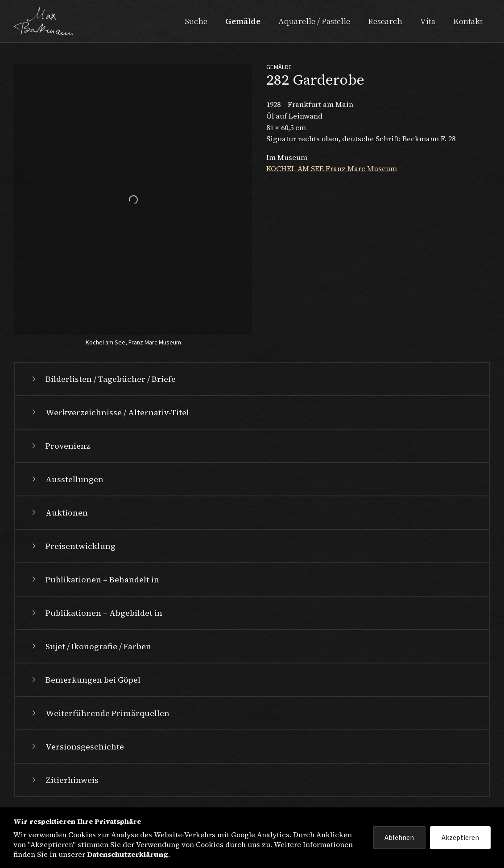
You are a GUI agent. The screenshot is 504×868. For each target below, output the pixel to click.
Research (385, 21)
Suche (196, 21)
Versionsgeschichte (77, 747)
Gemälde (243, 21)
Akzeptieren (460, 838)
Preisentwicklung (72, 546)
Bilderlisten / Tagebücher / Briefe (103, 379)
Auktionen (59, 513)
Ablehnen (399, 838)
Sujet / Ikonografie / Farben (90, 646)
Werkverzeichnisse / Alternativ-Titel (109, 412)
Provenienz (60, 446)
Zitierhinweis (64, 780)
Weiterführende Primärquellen (99, 713)
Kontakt (468, 21)
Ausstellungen (66, 479)
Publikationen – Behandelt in (94, 579)
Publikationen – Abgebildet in (96, 613)
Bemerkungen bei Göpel (85, 680)
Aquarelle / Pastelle (314, 21)
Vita (428, 21)
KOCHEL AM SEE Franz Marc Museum (332, 168)
